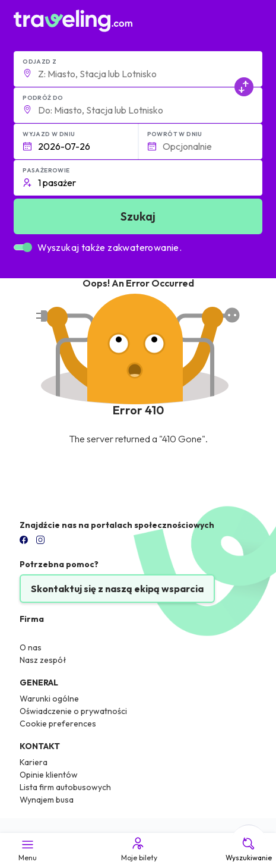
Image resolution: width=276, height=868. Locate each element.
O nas (31, 647)
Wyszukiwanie (249, 849)
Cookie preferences (58, 724)
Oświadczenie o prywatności (73, 711)
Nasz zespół (43, 660)
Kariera (34, 762)
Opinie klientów (49, 775)
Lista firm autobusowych (65, 787)
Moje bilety (138, 849)
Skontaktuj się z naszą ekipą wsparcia (117, 589)
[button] (138, 69)
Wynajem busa (47, 800)
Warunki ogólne (49, 699)
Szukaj (138, 216)
